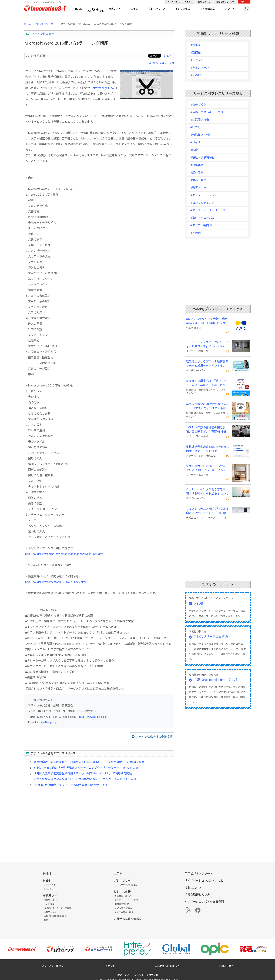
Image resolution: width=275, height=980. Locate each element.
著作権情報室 (207, 9)
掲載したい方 (204, 2)
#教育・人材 (167, 63)
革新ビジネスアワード (199, 874)
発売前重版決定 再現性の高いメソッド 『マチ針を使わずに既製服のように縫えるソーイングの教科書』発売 (207, 406)
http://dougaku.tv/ (103, 88)
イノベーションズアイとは (180, 2)
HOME (79, 9)
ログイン (244, 2)
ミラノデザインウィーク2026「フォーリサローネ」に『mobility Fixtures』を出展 (207, 345)
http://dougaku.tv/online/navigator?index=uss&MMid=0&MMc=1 (65, 554)
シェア (168, 56)
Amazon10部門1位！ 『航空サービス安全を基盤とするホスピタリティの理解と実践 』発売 (207, 383)
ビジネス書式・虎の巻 (125, 912)
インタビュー (50, 904)
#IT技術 (154, 63)
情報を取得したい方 (225, 2)
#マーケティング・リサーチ (208, 210)
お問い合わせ (226, 966)
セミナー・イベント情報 (126, 900)
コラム (135, 9)
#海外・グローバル (202, 218)
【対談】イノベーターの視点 (58, 908)
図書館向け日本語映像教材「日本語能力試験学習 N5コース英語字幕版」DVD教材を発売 (89, 762)
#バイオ (195, 142)
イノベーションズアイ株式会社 (141, 975)
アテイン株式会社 (43, 34)
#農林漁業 (197, 173)
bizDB (95, 9)
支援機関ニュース (123, 896)
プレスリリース (157, 9)
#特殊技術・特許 (201, 135)
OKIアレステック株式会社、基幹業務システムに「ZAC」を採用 (207, 321)
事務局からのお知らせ (167, 966)
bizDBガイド (50, 885)
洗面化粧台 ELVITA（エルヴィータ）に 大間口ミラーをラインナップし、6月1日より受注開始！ (207, 468)
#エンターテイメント (204, 195)
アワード (230, 9)
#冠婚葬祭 (197, 165)
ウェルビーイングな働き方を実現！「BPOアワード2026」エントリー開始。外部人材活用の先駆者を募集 (207, 492)
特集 (46, 920)
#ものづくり (198, 105)
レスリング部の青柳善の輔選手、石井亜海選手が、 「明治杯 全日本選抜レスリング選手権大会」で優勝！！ (207, 430)
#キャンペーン (200, 68)
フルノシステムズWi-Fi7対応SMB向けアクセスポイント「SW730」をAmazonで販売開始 (207, 511)
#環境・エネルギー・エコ (207, 112)
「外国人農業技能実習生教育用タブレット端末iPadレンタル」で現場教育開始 (83, 773)
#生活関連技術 (200, 120)
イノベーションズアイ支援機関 (204, 902)
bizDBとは (49, 889)
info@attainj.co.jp (47, 722)
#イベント (197, 60)
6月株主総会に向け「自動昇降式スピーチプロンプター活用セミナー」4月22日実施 (86, 768)
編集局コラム (50, 912)
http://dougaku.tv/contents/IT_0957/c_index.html (56, 582)
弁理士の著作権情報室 (128, 919)
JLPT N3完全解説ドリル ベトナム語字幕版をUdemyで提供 (70, 785)
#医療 (194, 150)
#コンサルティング (202, 203)
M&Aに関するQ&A (123, 908)
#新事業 (195, 45)
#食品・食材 (198, 180)
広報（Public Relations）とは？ (216, 680)
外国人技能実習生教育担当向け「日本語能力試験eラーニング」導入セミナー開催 (85, 779)
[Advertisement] (99, 821)
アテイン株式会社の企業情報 (154, 737)
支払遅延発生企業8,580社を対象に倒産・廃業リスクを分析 (208, 449)
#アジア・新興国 (201, 225)
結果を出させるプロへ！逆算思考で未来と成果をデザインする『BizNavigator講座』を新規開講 (207, 364)
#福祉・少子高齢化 (202, 157)
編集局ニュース (51, 900)
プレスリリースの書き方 (211, 637)
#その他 (195, 75)
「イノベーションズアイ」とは (204, 881)
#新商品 (195, 53)
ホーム (28, 24)
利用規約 (110, 966)
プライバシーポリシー (54, 966)
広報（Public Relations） (56, 916)
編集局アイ (115, 9)
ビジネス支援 (183, 9)
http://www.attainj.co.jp (93, 717)
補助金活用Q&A (122, 904)
